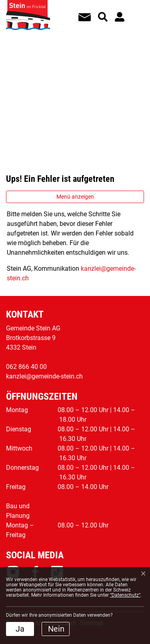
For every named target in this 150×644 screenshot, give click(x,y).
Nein (56, 629)
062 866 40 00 (26, 367)
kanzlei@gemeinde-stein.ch (44, 376)
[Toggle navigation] (134, 12)
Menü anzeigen (75, 197)
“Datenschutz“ (125, 595)
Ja (20, 629)
